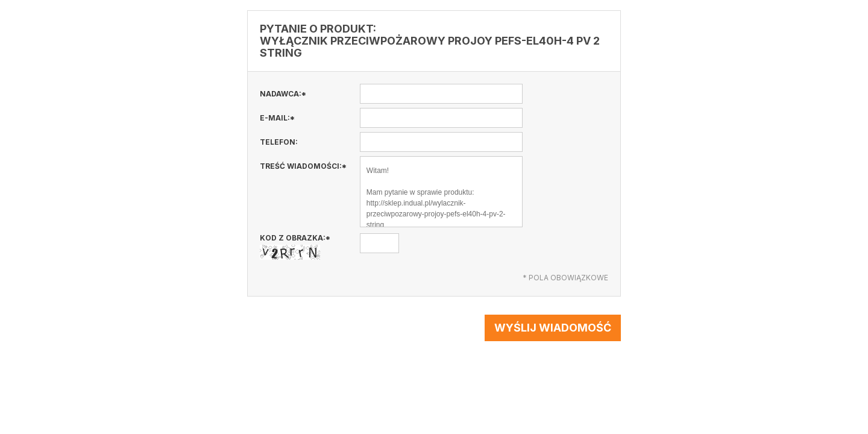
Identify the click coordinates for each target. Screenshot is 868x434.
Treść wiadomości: (303, 166)
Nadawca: (283, 94)
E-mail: (277, 118)
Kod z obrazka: (295, 247)
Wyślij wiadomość (553, 328)
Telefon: (279, 142)
